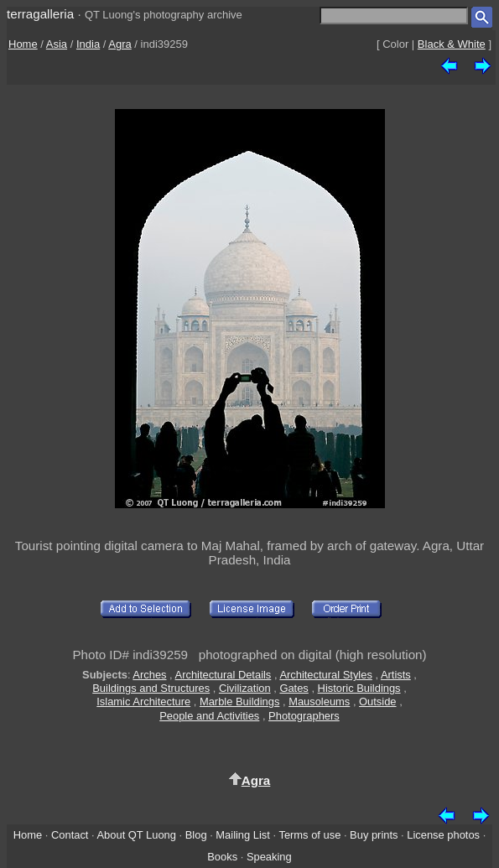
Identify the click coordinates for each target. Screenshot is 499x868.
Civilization (245, 688)
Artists (396, 675)
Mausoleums (319, 702)
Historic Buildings (359, 688)
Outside (377, 702)
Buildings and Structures (151, 688)
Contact (70, 835)
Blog (196, 835)
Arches (149, 675)
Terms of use (309, 835)
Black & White (452, 44)
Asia (57, 44)
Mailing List (243, 835)
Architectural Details (224, 675)
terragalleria (40, 14)
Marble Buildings (239, 702)
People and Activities (209, 716)
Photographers (304, 716)
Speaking (269, 857)
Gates (294, 688)
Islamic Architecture (143, 702)
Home (23, 44)
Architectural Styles (325, 675)
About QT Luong (136, 835)
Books (222, 857)
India (88, 44)
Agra (120, 44)
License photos (443, 835)
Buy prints (374, 835)
